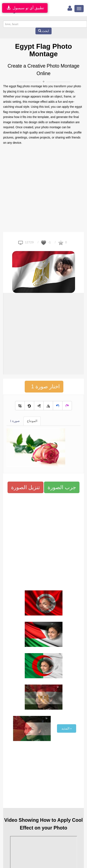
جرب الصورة (62, 487)
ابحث (44, 31)
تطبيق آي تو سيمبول (25, 8)
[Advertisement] (39, 189)
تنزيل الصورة (25, 487)
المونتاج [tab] (32, 421)
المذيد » (67, 728)
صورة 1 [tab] (15, 421)
